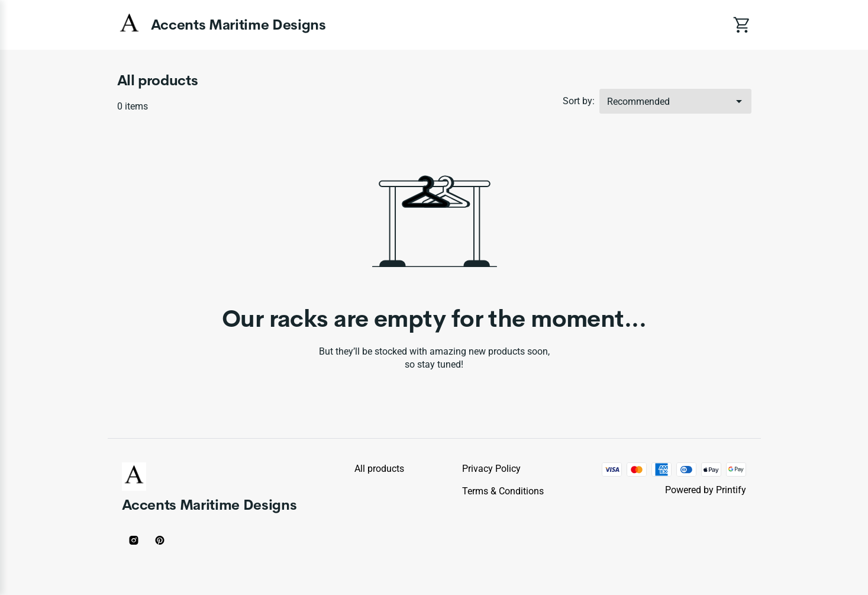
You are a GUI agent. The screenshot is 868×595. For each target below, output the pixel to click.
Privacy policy (491, 469)
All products (379, 469)
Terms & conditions (503, 491)
